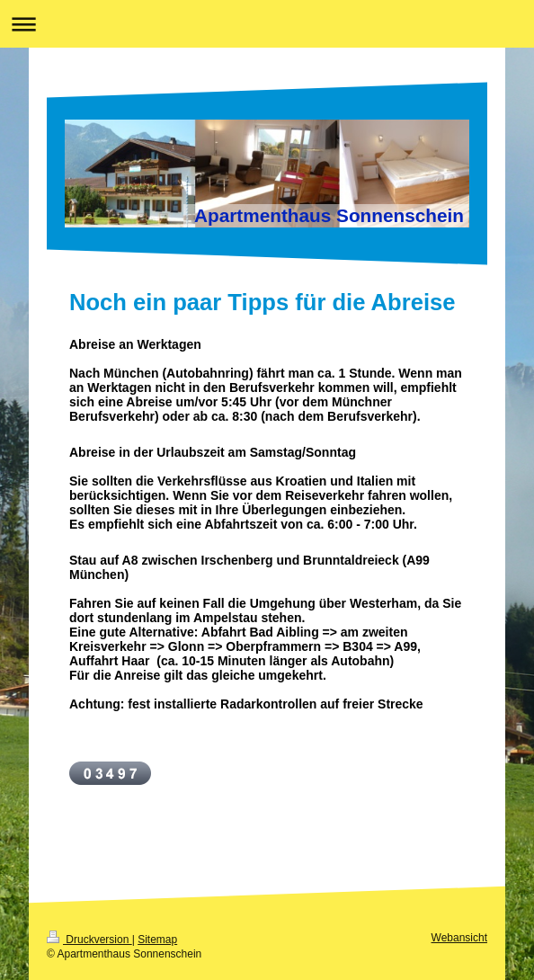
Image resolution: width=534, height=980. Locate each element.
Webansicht (459, 938)
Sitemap (157, 940)
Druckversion (89, 940)
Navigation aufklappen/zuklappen (267, 24)
